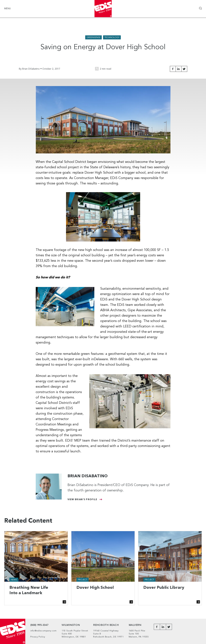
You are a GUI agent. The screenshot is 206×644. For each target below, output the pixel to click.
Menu (7, 9)
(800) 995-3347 (39, 625)
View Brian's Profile (82, 500)
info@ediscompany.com (43, 631)
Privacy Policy (38, 637)
